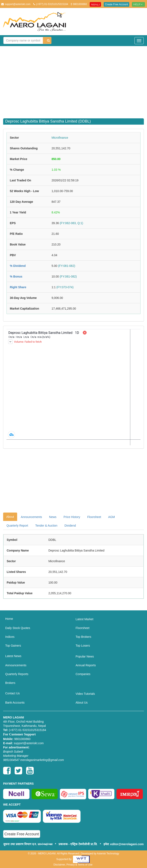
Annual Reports (86, 665)
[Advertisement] (75, 80)
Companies (83, 674)
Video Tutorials (85, 694)
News (53, 517)
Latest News (13, 656)
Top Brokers (84, 637)
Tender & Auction (46, 526)
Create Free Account (116, 4)
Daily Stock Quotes (18, 628)
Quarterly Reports (17, 674)
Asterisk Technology (108, 854)
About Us (82, 703)
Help (138, 4)
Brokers (10, 683)
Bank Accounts (15, 703)
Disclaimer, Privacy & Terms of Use (73, 865)
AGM (111, 517)
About (10, 517)
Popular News (85, 656)
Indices (10, 637)
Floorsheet (94, 517)
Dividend (70, 526)
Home (9, 619)
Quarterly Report (17, 526)
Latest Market (85, 619)
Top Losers (83, 646)
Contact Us (12, 693)
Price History (72, 517)
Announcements (31, 517)
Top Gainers (13, 646)
